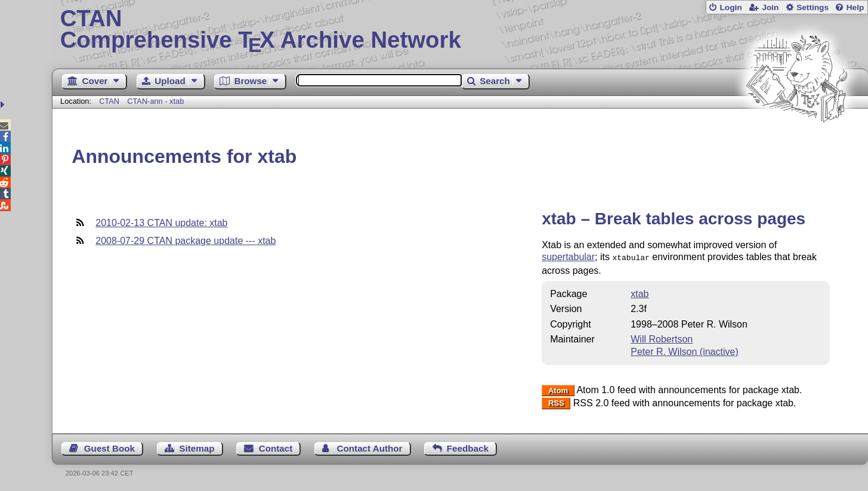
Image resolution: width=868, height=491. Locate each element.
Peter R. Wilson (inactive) (685, 351)
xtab (640, 293)
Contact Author (370, 447)
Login (730, 7)
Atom (558, 389)
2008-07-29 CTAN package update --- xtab (186, 241)
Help (855, 7)
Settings (813, 7)
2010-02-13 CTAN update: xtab (161, 223)
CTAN (109, 101)
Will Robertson (662, 338)
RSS (556, 402)
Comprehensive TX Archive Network (460, 30)
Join (770, 7)
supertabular (568, 257)
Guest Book (109, 447)
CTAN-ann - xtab (155, 101)
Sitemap (197, 447)
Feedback (468, 447)
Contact (276, 447)
